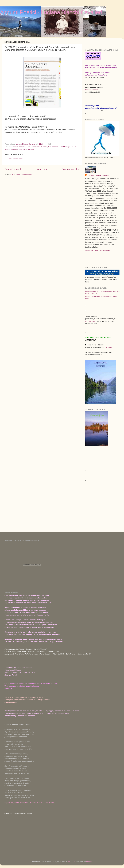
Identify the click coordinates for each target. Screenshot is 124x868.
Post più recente (13, 169)
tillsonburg (72, 861)
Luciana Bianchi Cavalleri (98, 175)
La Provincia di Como (39, 147)
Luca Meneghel (65, 147)
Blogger (89, 861)
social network (28, 150)
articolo (15, 147)
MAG (74, 147)
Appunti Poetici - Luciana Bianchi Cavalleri (51, 12)
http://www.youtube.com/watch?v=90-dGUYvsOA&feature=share (29, 803)
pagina (7, 150)
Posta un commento (16, 159)
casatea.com (90, 321)
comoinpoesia (24, 147)
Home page (42, 169)
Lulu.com (108, 347)
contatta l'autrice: (92, 90)
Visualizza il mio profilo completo (98, 250)
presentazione (16, 150)
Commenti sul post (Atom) (22, 174)
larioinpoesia (53, 147)
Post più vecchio (71, 169)
